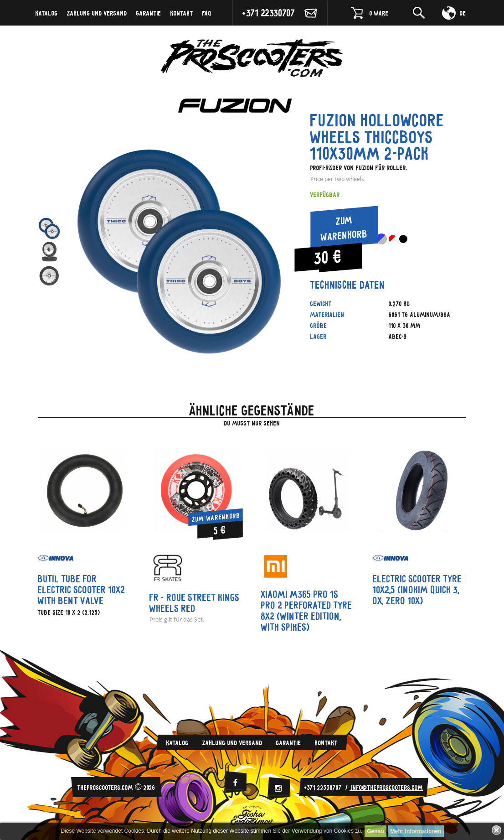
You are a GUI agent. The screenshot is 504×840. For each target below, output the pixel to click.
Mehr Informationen (416, 831)
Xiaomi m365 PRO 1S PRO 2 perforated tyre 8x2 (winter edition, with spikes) (307, 611)
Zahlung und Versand (97, 13)
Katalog (47, 13)
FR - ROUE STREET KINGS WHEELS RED (195, 603)
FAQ (207, 13)
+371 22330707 (269, 13)
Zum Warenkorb (344, 228)
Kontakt (182, 13)
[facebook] (235, 782)
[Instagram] (278, 788)
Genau (375, 831)
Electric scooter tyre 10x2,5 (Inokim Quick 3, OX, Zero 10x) (417, 590)
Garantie (149, 13)
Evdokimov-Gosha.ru (252, 817)
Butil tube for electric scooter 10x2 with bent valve (82, 590)
